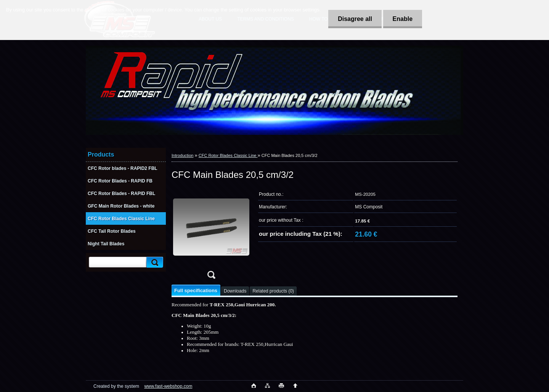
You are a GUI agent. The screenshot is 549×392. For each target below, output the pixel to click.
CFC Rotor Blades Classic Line (228, 155)
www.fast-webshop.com (168, 386)
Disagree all (355, 19)
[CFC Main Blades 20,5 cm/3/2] (211, 236)
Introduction (182, 155)
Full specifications (196, 290)
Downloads (235, 291)
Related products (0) (273, 291)
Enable (403, 19)
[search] (154, 262)
